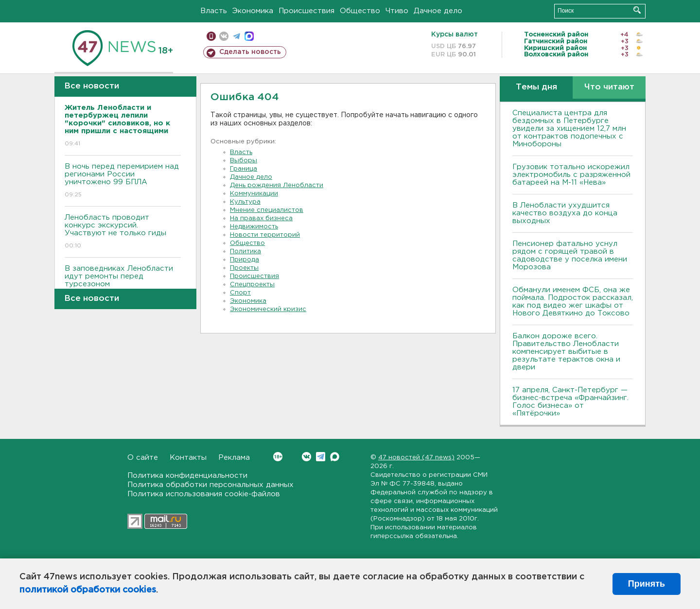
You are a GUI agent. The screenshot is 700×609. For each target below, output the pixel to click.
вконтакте (224, 36)
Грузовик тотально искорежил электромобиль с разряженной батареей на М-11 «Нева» (571, 175)
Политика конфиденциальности (187, 476)
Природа (245, 260)
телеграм (236, 36)
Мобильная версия (211, 36)
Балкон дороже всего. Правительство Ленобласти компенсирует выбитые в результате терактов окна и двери (566, 352)
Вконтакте (278, 457)
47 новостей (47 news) (416, 458)
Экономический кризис (268, 309)
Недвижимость (254, 227)
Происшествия (306, 11)
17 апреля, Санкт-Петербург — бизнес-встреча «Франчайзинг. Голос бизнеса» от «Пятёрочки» (570, 402)
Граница (244, 169)
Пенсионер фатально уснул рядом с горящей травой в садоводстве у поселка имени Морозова (570, 255)
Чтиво (397, 11)
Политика (245, 252)
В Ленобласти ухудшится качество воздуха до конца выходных (565, 213)
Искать (637, 10)
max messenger (249, 36)
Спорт (240, 293)
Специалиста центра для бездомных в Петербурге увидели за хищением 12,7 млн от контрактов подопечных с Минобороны (569, 129)
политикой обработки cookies (88, 590)
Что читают (609, 87)
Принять (647, 584)
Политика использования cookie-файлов (204, 494)
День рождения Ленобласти (277, 185)
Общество (360, 11)
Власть (214, 11)
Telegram (321, 457)
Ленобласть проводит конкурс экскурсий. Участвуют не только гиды (123, 232)
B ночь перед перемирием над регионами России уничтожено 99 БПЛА (123, 181)
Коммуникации (254, 194)
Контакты (188, 458)
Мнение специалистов (267, 210)
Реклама (234, 458)
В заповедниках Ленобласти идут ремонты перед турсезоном (123, 283)
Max (335, 457)
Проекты (244, 268)
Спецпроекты (252, 285)
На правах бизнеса (261, 218)
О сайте (143, 458)
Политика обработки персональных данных (210, 485)
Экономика (253, 11)
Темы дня (536, 87)
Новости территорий (265, 235)
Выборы (244, 161)
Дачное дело (438, 11)
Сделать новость (250, 52)
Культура (245, 202)
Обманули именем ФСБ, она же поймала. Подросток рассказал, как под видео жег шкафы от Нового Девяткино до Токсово (573, 302)
